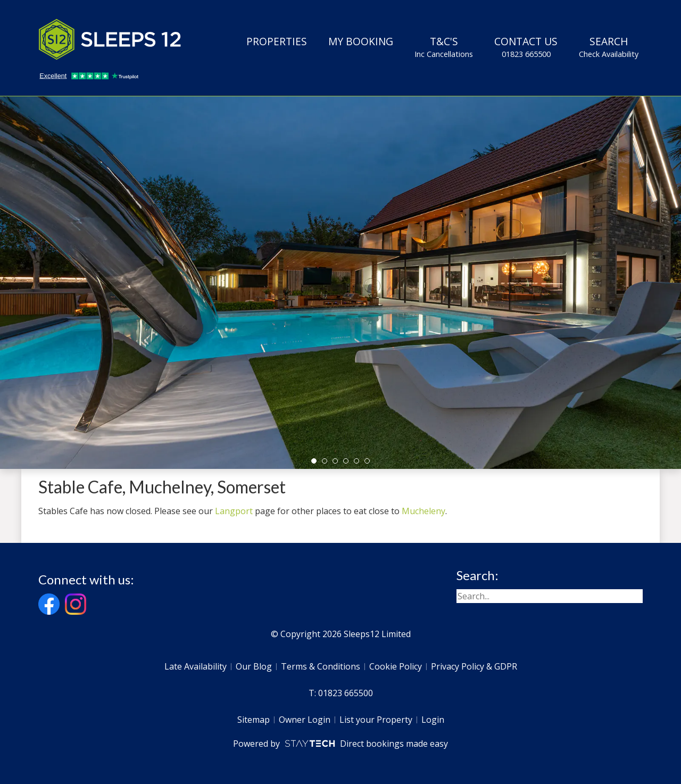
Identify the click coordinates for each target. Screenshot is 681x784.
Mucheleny (423, 511)
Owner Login (305, 720)
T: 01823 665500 (341, 693)
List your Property (376, 720)
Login (433, 720)
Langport (234, 511)
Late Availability (196, 666)
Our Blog (254, 666)
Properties (277, 41)
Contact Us (526, 47)
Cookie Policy (396, 666)
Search (609, 47)
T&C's (444, 47)
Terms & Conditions (321, 666)
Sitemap (254, 720)
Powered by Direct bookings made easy (340, 744)
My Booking (361, 41)
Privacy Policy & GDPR (474, 666)
